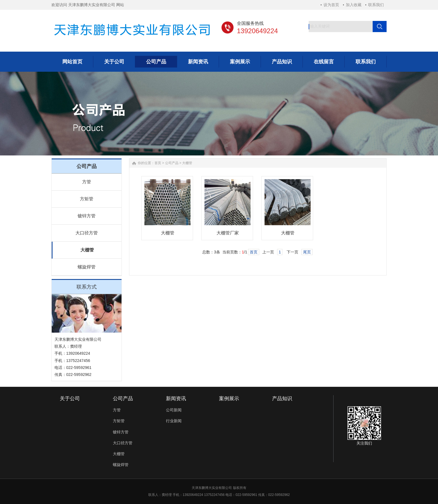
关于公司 (70, 399)
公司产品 (172, 163)
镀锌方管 (87, 216)
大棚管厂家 (228, 233)
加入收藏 (354, 5)
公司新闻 (174, 410)
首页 (158, 163)
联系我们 (376, 5)
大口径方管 (87, 233)
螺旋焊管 (87, 267)
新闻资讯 (176, 399)
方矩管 (87, 199)
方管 (87, 182)
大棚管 (87, 250)
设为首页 (331, 5)
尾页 (307, 252)
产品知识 (282, 399)
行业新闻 (174, 421)
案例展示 (229, 399)
